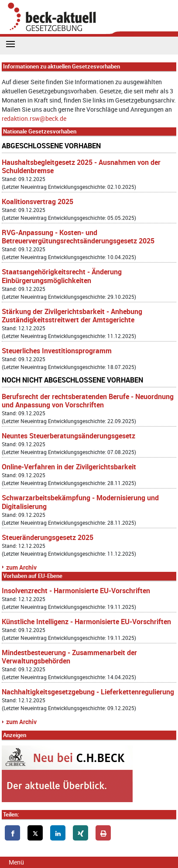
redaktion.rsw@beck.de (34, 118)
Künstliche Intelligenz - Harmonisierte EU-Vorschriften (86, 622)
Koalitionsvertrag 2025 (38, 202)
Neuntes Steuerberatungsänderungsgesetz (68, 436)
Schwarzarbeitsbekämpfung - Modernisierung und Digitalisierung (80, 502)
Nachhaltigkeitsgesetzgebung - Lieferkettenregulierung (88, 692)
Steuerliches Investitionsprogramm (57, 351)
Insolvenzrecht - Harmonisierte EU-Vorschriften (76, 591)
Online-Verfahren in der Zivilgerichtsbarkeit (69, 467)
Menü (16, 862)
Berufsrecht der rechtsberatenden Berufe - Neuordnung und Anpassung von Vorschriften (88, 401)
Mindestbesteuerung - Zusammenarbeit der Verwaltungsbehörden (69, 657)
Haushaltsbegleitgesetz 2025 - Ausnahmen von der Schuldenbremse (81, 166)
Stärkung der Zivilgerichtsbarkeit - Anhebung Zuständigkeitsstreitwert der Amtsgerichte (72, 316)
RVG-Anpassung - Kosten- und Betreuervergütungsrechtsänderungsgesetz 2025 (78, 237)
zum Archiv (21, 567)
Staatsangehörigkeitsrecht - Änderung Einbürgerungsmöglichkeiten (62, 276)
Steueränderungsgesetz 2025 (48, 537)
